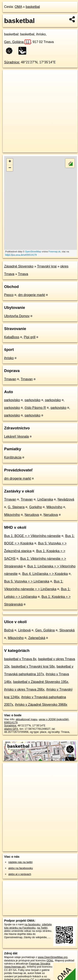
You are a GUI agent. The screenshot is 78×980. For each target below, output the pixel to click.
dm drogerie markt (32, 295)
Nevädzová (66, 499)
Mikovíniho (54, 507)
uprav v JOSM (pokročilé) (54, 719)
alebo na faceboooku (21, 868)
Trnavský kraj (47, 266)
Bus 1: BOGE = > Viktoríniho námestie (32, 536)
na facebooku (32, 924)
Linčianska (45, 499)
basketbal (33, 7)
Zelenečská (37, 638)
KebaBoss (12, 337)
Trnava (23, 274)
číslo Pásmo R (35, 408)
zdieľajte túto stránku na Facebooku (28, 926)
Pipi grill (30, 337)
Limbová (24, 630)
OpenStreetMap (33, 252)
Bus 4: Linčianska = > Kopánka (45, 574)
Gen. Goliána (17, 42)
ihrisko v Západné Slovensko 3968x (41, 705)
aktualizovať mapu (26, 719)
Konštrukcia (13, 457)
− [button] (10, 168)
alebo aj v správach (20, 874)
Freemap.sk (54, 252)
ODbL (50, 960)
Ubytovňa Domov (17, 316)
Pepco (9, 295)
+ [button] (10, 162)
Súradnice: (12, 62)
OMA (18, 7)
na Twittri (42, 928)
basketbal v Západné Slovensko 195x (41, 682)
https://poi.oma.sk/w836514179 (21, 255)
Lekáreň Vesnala (16, 436)
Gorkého (35, 507)
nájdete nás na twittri (20, 862)
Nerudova (32, 515)
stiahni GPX (11, 729)
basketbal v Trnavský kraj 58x (33, 666)
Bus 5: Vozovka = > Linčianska (27, 581)
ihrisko (9, 358)
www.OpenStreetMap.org (53, 957)
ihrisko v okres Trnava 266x (24, 689)
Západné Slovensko (19, 266)
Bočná (9, 630)
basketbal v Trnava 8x (20, 659)
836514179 (11, 722)
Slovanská (67, 630)
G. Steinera (16, 507)
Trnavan (10, 379)
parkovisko (12, 400)
